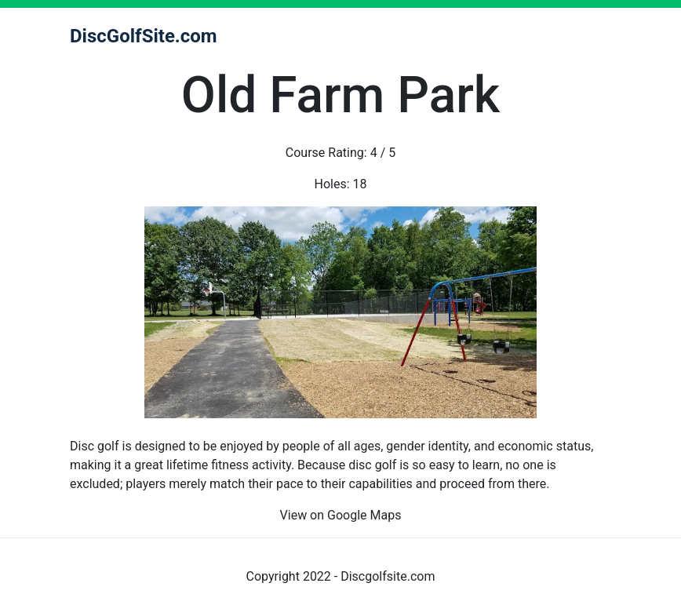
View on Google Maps (341, 515)
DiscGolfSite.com (144, 36)
